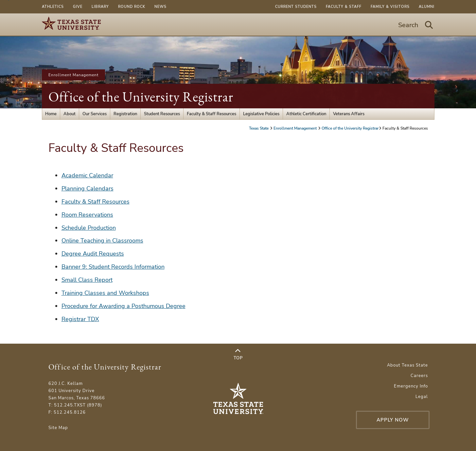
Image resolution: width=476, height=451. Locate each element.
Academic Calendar (87, 175)
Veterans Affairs (349, 114)
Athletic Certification (306, 114)
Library (100, 7)
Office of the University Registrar (141, 97)
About (70, 114)
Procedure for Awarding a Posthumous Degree (123, 306)
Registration (125, 114)
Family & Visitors (390, 7)
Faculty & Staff (344, 7)
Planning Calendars (88, 189)
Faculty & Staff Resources (212, 114)
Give (78, 7)
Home (51, 114)
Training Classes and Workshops (105, 293)
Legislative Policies (261, 114)
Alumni (427, 7)
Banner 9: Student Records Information (113, 267)
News (160, 7)
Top (238, 354)
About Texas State (407, 365)
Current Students (296, 7)
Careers (419, 376)
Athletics (53, 7)
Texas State (259, 128)
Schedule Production (89, 228)
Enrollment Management (73, 75)
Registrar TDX (80, 319)
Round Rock (132, 7)
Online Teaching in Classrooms (102, 241)
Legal (422, 397)
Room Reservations (87, 215)
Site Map (58, 428)
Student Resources (162, 114)
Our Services (95, 114)
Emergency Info (411, 386)
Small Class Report (87, 280)
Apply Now (393, 420)
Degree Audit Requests (93, 254)
